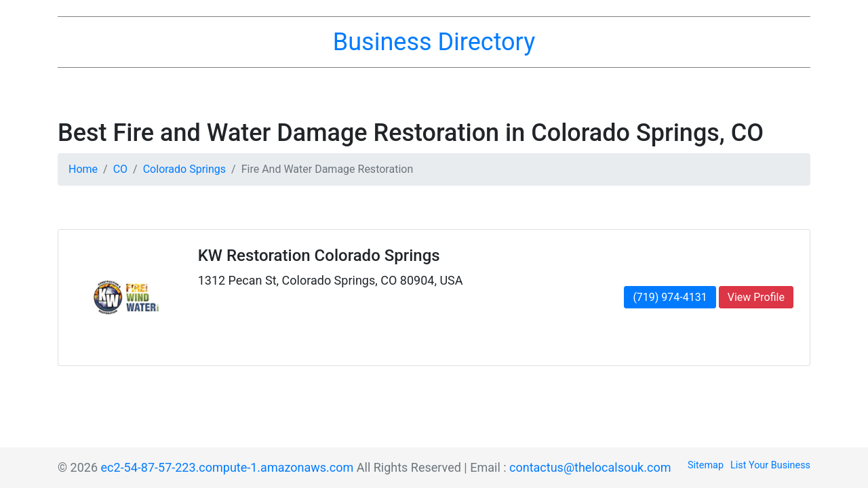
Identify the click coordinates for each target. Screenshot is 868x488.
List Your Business (770, 465)
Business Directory (434, 42)
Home (83, 169)
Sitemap (706, 465)
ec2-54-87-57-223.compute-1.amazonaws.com (228, 467)
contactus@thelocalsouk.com (590, 467)
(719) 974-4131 (670, 297)
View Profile (756, 297)
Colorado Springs (184, 169)
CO (120, 169)
